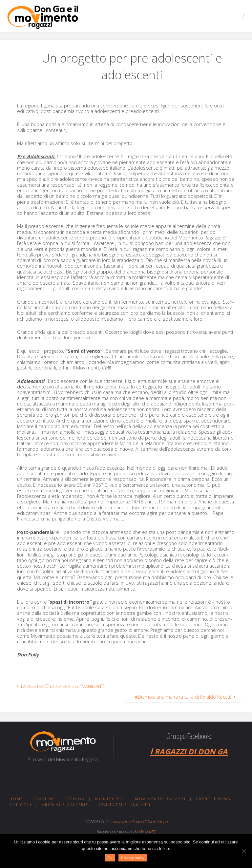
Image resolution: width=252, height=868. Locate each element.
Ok (110, 858)
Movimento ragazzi (160, 799)
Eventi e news (213, 799)
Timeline (44, 799)
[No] (244, 851)
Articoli (21, 805)
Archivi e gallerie (65, 805)
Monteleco (110, 799)
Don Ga (75, 799)
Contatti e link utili (126, 805)
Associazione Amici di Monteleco (137, 821)
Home (16, 799)
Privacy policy (133, 858)
